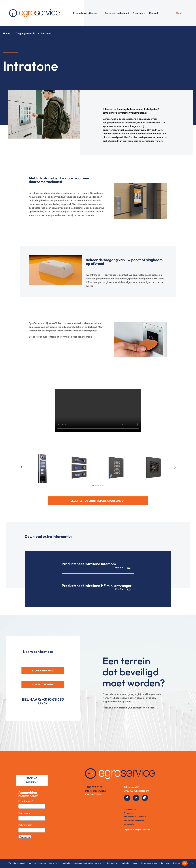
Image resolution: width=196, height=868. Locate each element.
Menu (179, 13)
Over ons (138, 13)
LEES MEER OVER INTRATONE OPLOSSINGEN (98, 501)
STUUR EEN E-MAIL (43, 671)
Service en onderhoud (117, 13)
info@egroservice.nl (96, 791)
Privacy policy (130, 813)
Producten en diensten (86, 13)
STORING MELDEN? (32, 780)
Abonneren (25, 837)
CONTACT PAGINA (43, 684)
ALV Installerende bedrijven (135, 817)
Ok (185, 863)
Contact (154, 13)
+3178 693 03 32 (94, 787)
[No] (192, 863)
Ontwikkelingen (131, 809)
